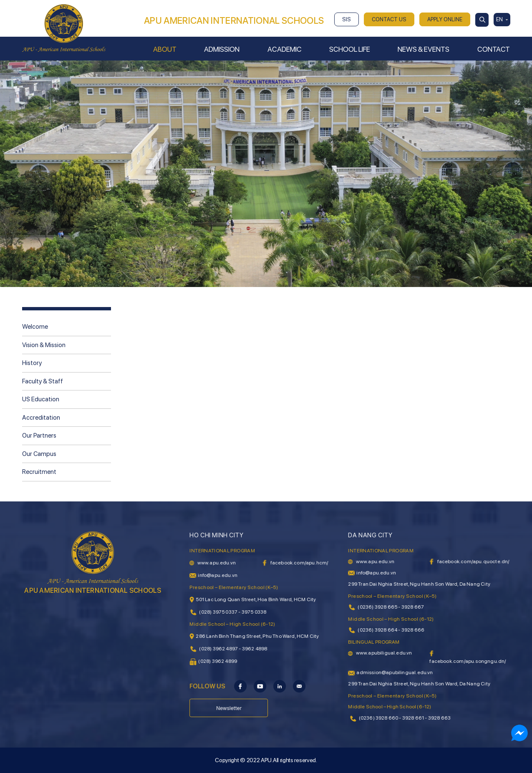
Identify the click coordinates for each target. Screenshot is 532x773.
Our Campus (39, 454)
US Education (41, 399)
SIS (347, 19)
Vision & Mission (44, 345)
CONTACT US (389, 19)
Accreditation (41, 418)
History (32, 363)
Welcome (35, 327)
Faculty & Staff (43, 381)
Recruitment (39, 472)
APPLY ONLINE (445, 19)
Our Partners (39, 436)
